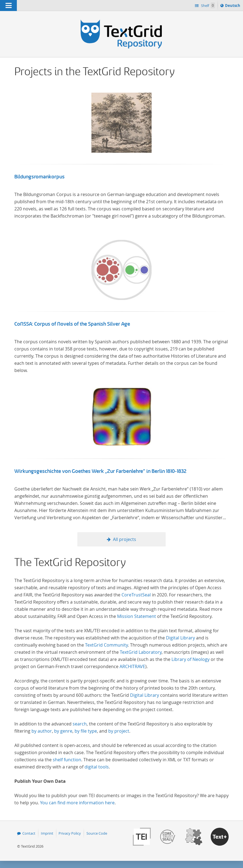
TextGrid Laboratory (141, 652)
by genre (63, 731)
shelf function (67, 760)
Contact (29, 833)
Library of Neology (191, 659)
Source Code (97, 833)
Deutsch (233, 6)
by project (119, 731)
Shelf (208, 5)
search (80, 724)
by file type (86, 731)
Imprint (47, 833)
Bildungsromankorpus (39, 177)
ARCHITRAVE (132, 666)
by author (42, 731)
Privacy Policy (70, 833)
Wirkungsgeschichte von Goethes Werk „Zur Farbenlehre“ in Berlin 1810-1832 (101, 471)
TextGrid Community (106, 645)
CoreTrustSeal (136, 595)
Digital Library (180, 638)
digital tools (97, 767)
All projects (125, 539)
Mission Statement (137, 616)
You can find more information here (77, 803)
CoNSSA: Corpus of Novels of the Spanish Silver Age (72, 324)
